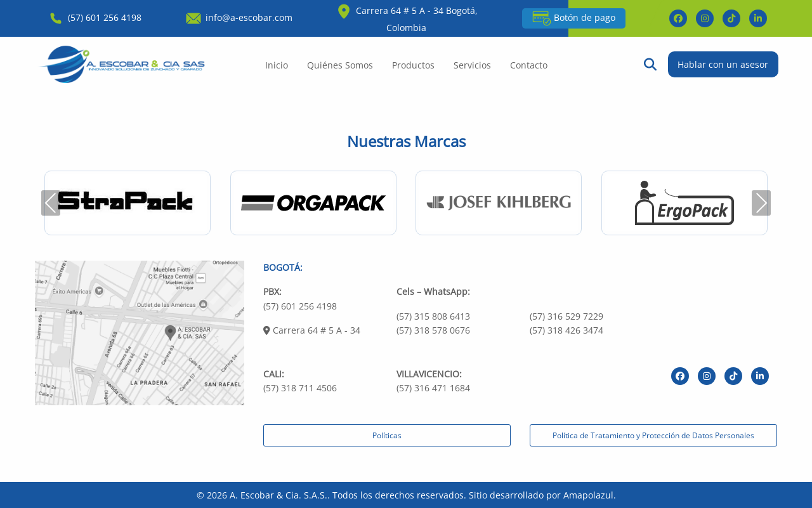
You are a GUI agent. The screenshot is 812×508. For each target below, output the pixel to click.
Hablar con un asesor (723, 64)
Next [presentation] (761, 203)
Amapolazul (588, 495)
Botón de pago (574, 18)
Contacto (529, 65)
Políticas (387, 435)
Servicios (472, 65)
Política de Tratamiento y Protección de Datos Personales (653, 435)
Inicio (277, 65)
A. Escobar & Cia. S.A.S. (278, 495)
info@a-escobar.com (238, 17)
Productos (413, 65)
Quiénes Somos (340, 65)
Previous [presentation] (51, 203)
